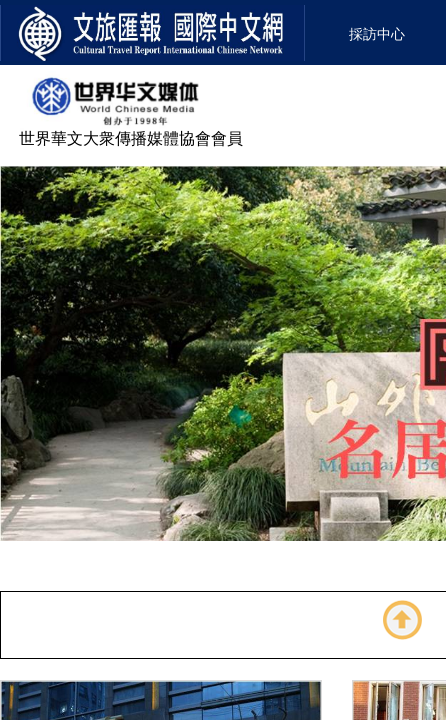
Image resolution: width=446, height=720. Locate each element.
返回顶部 (403, 620)
